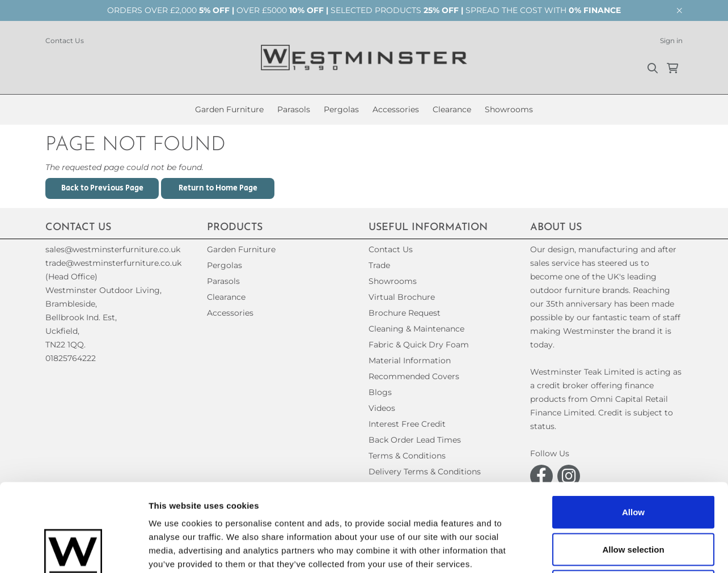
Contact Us (65, 41)
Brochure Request (405, 313)
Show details (595, 551)
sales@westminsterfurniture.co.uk (113, 249)
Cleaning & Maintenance (416, 329)
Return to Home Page (218, 188)
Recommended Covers (414, 376)
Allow (633, 424)
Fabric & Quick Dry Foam (419, 345)
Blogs (380, 392)
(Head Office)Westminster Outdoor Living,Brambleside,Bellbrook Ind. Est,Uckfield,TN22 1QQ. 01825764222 (103, 317)
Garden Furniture (229, 109)
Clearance (452, 109)
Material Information (410, 360)
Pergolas (341, 109)
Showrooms (509, 109)
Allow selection (633, 462)
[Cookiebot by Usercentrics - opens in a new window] (73, 551)
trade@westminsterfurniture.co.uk (113, 263)
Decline (633, 498)
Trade (379, 265)
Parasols (294, 109)
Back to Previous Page (102, 188)
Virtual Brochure (402, 297)
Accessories (396, 109)
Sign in (671, 41)
